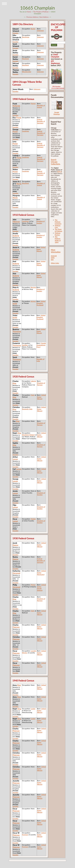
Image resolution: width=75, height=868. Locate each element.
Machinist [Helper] (29, 435)
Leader (33, 709)
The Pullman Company (58, 222)
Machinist (25, 59)
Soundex (15, 33)
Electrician (26, 37)
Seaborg (16, 236)
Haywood (16, 573)
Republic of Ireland (41, 106)
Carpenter (26, 131)
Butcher (33, 287)
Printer (33, 585)
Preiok (19, 118)
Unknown (40, 31)
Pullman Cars (58, 226)
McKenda (16, 106)
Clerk (33, 395)
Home (29, 12)
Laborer (33, 381)
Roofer (33, 29)
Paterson (16, 627)
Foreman (25, 835)
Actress (33, 301)
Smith (15, 304)
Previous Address (32, 17)
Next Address (44, 17)
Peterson (16, 731)
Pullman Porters (58, 234)
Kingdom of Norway (41, 384)
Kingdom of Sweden (41, 222)
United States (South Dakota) (41, 588)
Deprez (15, 545)
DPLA (59, 172)
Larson (15, 459)
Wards (19, 184)
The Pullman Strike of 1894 (58, 239)
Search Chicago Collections (55, 162)
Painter (33, 104)
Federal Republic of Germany (41, 121)
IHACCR (54, 256)
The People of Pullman (41, 12)
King (14, 383)
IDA (52, 260)
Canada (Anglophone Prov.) (41, 345)
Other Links (55, 263)
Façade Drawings (57, 113)
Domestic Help (27, 409)
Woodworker (27, 72)
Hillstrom (16, 222)
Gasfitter (25, 345)
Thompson (17, 332)
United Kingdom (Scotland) (41, 303)
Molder (33, 519)
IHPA (53, 258)
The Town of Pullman (58, 230)
